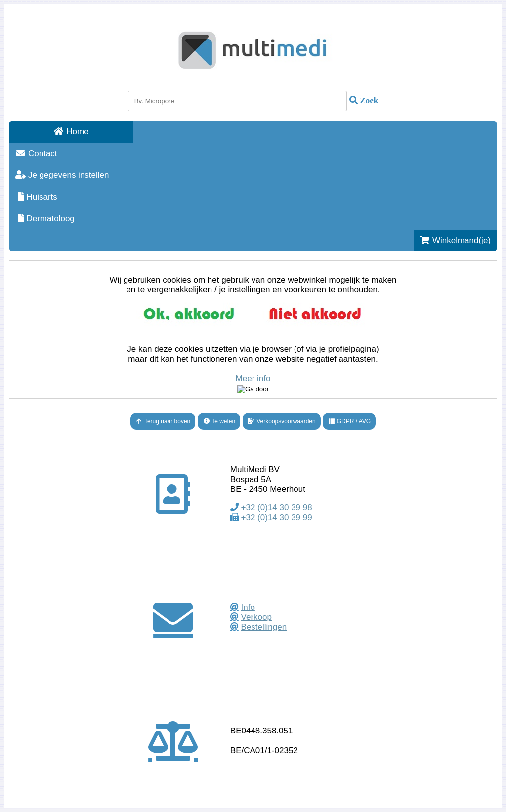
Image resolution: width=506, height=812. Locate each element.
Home (71, 132)
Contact (36, 153)
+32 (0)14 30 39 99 (277, 517)
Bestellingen (264, 627)
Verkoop (256, 617)
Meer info (253, 379)
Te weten (219, 421)
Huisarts (36, 197)
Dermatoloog (45, 219)
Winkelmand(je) (455, 240)
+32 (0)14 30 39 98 (277, 507)
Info (248, 607)
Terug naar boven (163, 421)
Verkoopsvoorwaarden (282, 421)
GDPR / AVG (349, 421)
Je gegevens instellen (62, 175)
